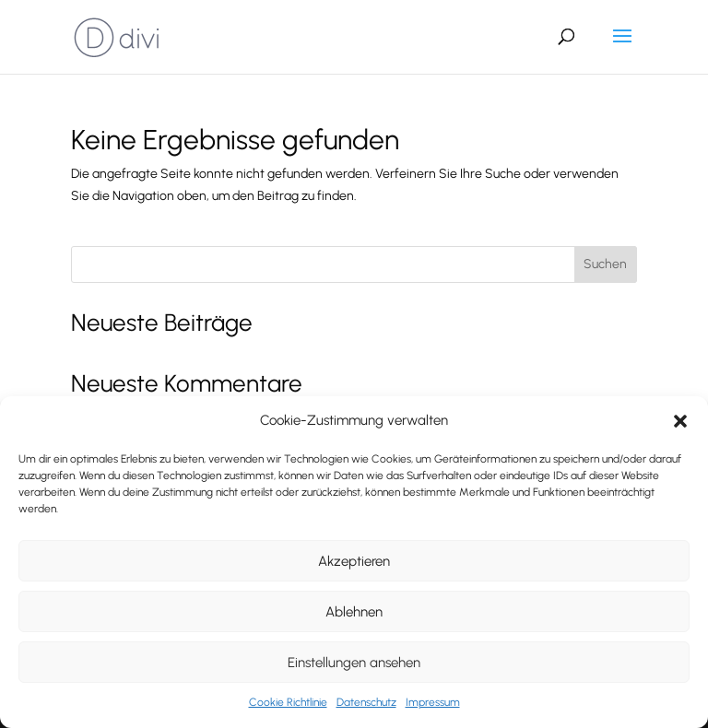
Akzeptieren (354, 561)
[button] (680, 421)
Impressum (433, 702)
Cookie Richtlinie (288, 702)
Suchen (605, 264)
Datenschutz (366, 702)
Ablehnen (354, 612)
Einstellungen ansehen (354, 663)
